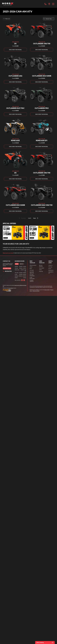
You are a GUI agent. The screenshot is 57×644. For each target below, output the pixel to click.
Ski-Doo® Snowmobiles (32, 275)
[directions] (49, 4)
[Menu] (53, 4)
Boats (31, 269)
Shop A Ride (11, 288)
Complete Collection (32, 281)
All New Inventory (33, 265)
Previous (22, 218)
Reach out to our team (8, 253)
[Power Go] (15, 290)
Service (50, 269)
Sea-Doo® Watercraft (32, 272)
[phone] (45, 4)
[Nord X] (8, 4)
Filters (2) (7, 19)
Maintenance (51, 270)
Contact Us (50, 265)
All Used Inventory (41, 266)
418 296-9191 (7, 271)
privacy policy (47, 290)
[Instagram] (24, 280)
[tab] (17, 264)
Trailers (31, 267)
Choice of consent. (36, 291)
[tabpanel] (20, 272)
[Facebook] (22, 280)
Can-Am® (32, 270)
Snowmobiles (42, 268)
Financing (41, 271)
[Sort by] (49, 19)
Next (36, 218)
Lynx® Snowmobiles (32, 278)
